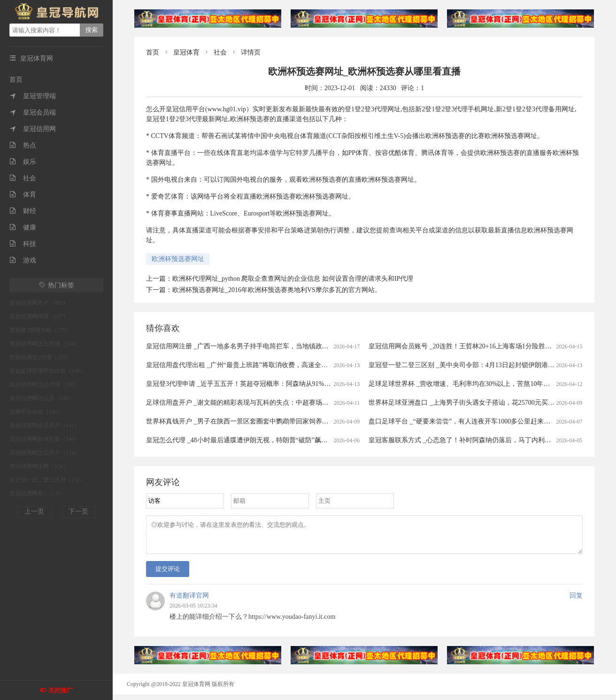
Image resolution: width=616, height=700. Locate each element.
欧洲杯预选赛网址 (178, 259)
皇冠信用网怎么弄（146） (42, 398)
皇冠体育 (186, 52)
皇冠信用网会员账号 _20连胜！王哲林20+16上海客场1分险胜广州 (463, 346)
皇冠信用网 (33, 129)
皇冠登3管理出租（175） (40, 330)
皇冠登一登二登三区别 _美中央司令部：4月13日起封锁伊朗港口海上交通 (475, 365)
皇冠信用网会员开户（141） (45, 425)
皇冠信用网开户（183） (39, 303)
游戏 (23, 260)
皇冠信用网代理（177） (39, 316)
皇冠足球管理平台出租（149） (47, 371)
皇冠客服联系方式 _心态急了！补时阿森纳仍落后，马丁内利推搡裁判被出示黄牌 (486, 440)
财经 (23, 211)
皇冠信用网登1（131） (38, 493)
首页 (16, 80)
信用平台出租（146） (36, 412)
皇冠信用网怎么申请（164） (45, 344)
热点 (23, 145)
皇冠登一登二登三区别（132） (47, 480)
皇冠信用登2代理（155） (40, 357)
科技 (23, 244)
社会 (23, 178)
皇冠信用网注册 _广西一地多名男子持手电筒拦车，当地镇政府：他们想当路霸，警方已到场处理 (287, 346)
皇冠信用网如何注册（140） (45, 439)
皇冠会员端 (33, 112)
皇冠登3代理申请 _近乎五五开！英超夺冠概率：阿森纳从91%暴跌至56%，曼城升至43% (273, 384)
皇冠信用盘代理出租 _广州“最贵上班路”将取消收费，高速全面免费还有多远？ (260, 365)
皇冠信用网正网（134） (39, 466)
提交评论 (168, 574)
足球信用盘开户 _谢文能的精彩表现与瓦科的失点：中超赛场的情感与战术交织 (260, 403)
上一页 (34, 512)
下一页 (78, 512)
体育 (23, 195)
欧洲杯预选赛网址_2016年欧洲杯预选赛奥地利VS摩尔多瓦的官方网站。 (277, 290)
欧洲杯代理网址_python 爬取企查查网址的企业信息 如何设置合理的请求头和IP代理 (293, 279)
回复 (576, 601)
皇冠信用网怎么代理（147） (45, 385)
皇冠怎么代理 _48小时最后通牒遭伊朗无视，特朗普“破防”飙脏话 (240, 440)
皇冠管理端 (33, 96)
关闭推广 (61, 690)
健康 (23, 227)
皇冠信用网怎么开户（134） (45, 453)
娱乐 (23, 162)
